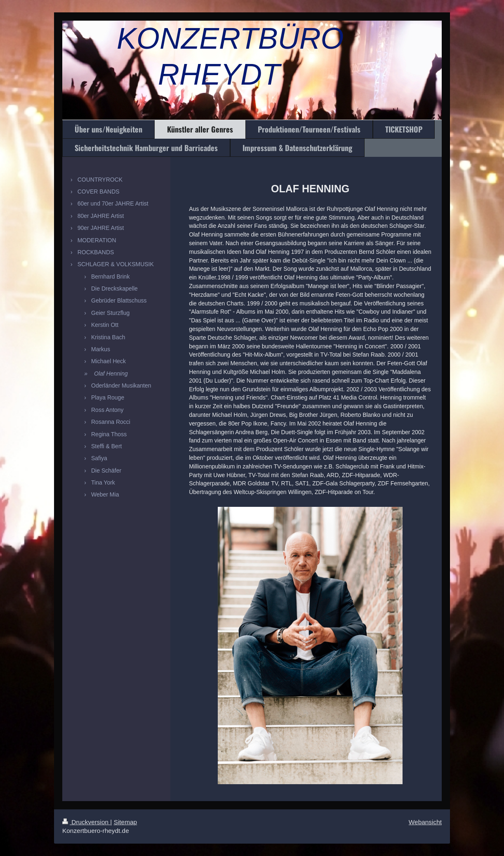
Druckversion (86, 822)
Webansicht (425, 822)
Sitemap (125, 822)
